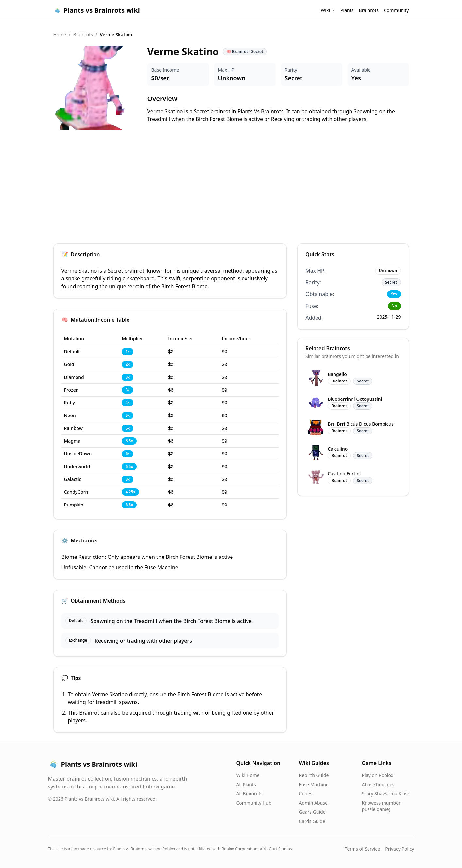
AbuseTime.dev (378, 784)
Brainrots (368, 10)
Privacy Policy (400, 849)
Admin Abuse (313, 803)
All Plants (246, 784)
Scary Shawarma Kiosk (386, 794)
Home (60, 35)
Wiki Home (248, 775)
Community (396, 10)
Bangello (337, 374)
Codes (306, 794)
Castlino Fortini (344, 474)
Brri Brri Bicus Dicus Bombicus (361, 424)
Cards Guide (312, 821)
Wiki (328, 10)
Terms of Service (363, 849)
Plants (347, 10)
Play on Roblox (378, 775)
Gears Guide (312, 812)
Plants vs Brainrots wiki (97, 10)
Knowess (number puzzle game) (381, 806)
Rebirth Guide (314, 775)
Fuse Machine (314, 784)
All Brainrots (249, 794)
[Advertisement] (231, 187)
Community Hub (254, 803)
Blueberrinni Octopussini (355, 399)
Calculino (338, 449)
